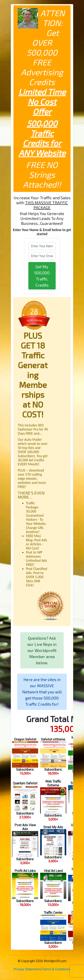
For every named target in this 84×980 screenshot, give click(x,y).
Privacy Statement (27, 969)
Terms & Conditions (56, 969)
